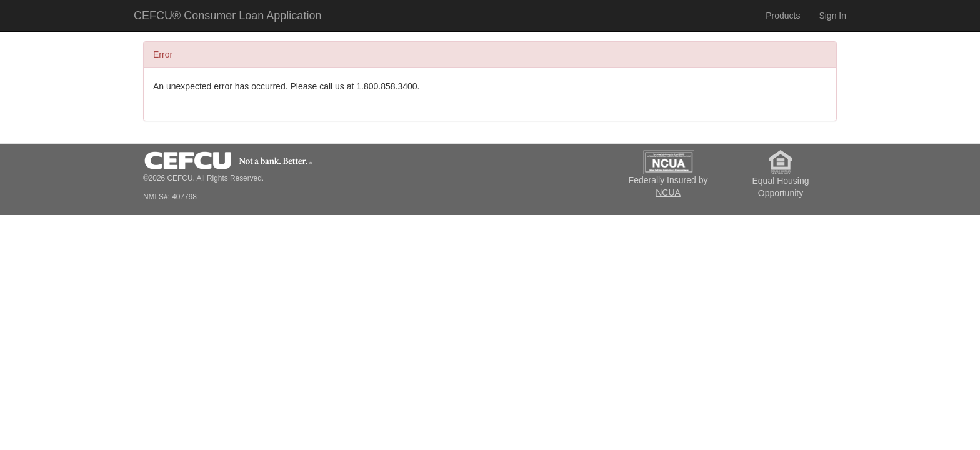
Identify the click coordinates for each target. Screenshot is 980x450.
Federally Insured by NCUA (668, 170)
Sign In (832, 16)
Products (783, 16)
